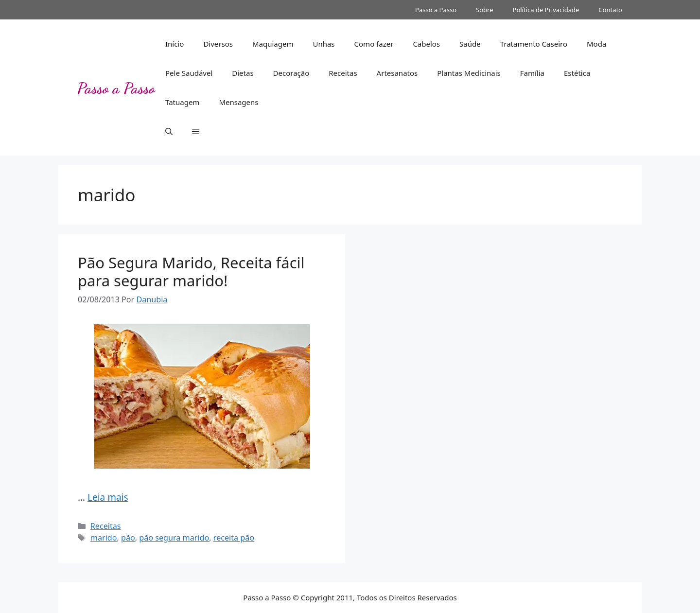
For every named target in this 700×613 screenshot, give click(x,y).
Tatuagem (182, 102)
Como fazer (374, 44)
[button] (169, 131)
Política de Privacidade (546, 10)
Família (532, 73)
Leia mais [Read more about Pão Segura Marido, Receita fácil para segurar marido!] (108, 497)
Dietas (243, 73)
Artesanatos (397, 73)
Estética (577, 73)
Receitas (343, 73)
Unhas (324, 44)
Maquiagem (273, 44)
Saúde (470, 44)
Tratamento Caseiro (534, 44)
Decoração (291, 73)
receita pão (234, 538)
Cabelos (426, 44)
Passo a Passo (436, 10)
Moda (596, 44)
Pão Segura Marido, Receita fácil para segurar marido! (191, 271)
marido (104, 538)
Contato (610, 10)
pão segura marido (174, 538)
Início (175, 44)
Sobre (484, 10)
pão (128, 538)
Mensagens (238, 102)
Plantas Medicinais (469, 73)
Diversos (218, 44)
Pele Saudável (189, 73)
